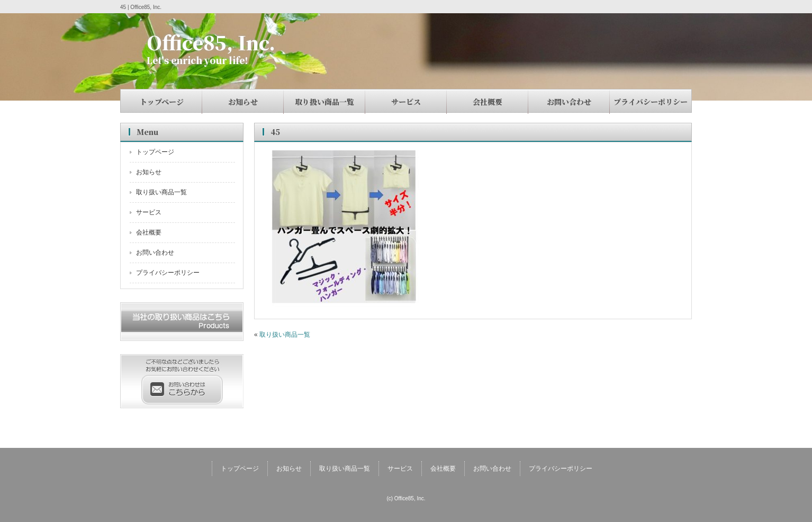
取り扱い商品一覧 (324, 102)
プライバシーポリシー (651, 102)
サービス (406, 102)
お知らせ (243, 102)
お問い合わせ (569, 102)
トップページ (162, 102)
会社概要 (488, 102)
